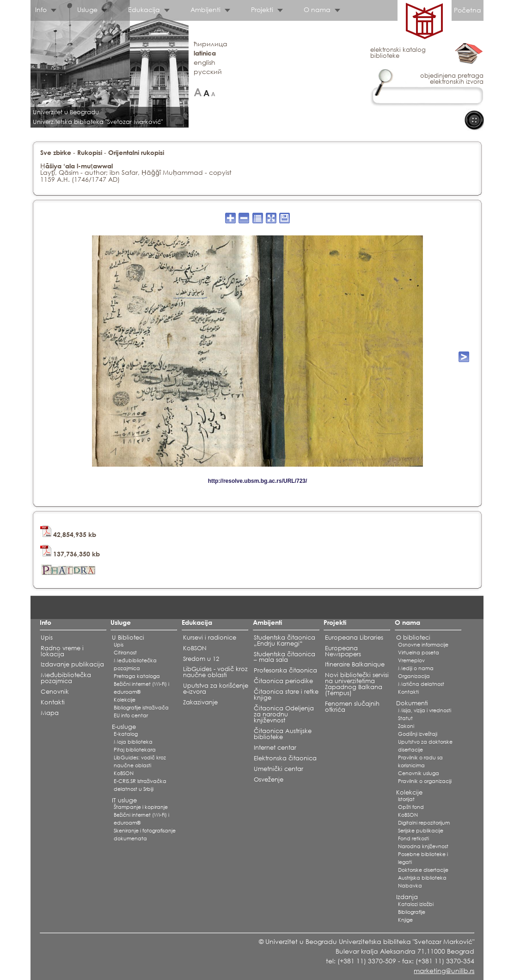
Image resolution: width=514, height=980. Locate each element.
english (205, 62)
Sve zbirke (56, 152)
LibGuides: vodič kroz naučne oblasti (140, 761)
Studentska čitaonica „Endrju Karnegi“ (285, 641)
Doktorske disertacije (423, 870)
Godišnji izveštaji (418, 734)
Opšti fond (411, 807)
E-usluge (124, 727)
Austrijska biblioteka (422, 878)
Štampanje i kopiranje (141, 807)
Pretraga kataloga (137, 676)
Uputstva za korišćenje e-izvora (216, 689)
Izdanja (407, 897)
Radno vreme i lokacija (62, 651)
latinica (205, 53)
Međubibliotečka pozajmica (66, 678)
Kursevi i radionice (210, 638)
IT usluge (124, 800)
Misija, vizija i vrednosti (425, 710)
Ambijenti (205, 9)
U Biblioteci (128, 638)
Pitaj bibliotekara (135, 750)
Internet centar (275, 748)
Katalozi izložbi (416, 904)
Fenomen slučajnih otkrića (352, 707)
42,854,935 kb (68, 534)
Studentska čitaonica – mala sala (285, 657)
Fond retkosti (413, 838)
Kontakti (53, 702)
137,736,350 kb (70, 554)
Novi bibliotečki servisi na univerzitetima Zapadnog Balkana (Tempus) (357, 684)
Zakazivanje (200, 702)
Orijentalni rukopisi (136, 152)
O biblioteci (413, 638)
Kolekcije (125, 700)
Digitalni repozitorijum (424, 823)
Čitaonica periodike (283, 681)
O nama (317, 9)
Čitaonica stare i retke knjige (286, 695)
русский (208, 71)
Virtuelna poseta (419, 653)
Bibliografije (412, 912)
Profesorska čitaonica (285, 670)
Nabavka (410, 886)
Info (41, 9)
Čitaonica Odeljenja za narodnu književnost (284, 714)
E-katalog (126, 734)
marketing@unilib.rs (444, 971)
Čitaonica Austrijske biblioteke (283, 734)
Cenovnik (55, 692)
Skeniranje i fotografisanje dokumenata (145, 835)
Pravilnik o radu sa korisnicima (420, 761)
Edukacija (144, 9)
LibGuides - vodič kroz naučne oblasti (215, 672)
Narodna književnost (423, 846)
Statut (405, 718)
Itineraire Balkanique (355, 664)
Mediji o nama (416, 668)
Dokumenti (412, 703)
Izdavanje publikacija (72, 664)
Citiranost (125, 653)
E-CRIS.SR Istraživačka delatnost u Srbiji (140, 785)
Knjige (405, 920)
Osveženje (269, 780)
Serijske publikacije (421, 831)
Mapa (50, 713)
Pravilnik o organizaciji (425, 781)
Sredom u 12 (201, 659)
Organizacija (414, 676)
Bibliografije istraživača (141, 708)
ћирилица (211, 44)
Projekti (262, 9)
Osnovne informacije (423, 645)
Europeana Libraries (354, 638)
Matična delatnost (421, 684)
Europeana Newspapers (343, 651)
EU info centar (131, 715)
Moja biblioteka (133, 742)
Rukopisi (90, 152)
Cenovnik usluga (419, 773)
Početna (468, 10)
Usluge (87, 9)
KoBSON (124, 773)
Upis (47, 638)
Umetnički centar (278, 769)
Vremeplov (411, 660)
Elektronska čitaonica (285, 758)
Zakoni (406, 726)
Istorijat (406, 799)
